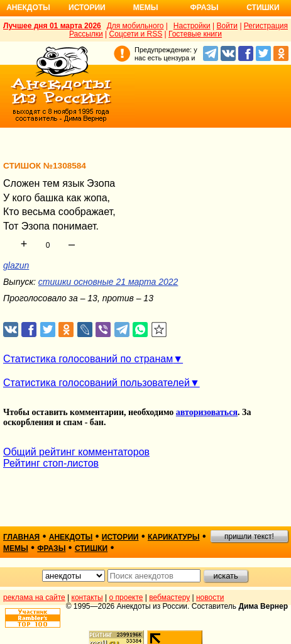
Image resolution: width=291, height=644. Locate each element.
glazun (16, 265)
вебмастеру (169, 597)
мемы (16, 548)
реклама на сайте (34, 597)
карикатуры (174, 537)
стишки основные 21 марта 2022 (108, 282)
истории (120, 537)
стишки (91, 548)
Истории (87, 8)
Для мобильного (135, 26)
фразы (51, 548)
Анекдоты (28, 8)
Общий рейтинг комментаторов (76, 452)
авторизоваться (207, 412)
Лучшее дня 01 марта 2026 (52, 26)
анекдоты (71, 537)
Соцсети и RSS (136, 34)
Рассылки (86, 34)
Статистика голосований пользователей (96, 383)
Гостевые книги (195, 34)
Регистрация (266, 26)
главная (21, 537)
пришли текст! (249, 536)
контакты (87, 597)
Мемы (146, 8)
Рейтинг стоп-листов (51, 463)
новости (210, 597)
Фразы (204, 8)
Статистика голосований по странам (88, 359)
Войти (227, 26)
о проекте (126, 597)
